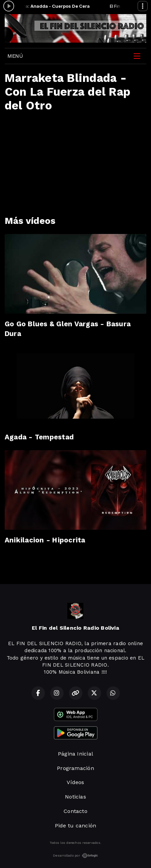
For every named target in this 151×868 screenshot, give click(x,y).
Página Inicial (75, 754)
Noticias (75, 797)
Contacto (75, 811)
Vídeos (75, 782)
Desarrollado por (75, 856)
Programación (75, 768)
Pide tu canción (76, 826)
